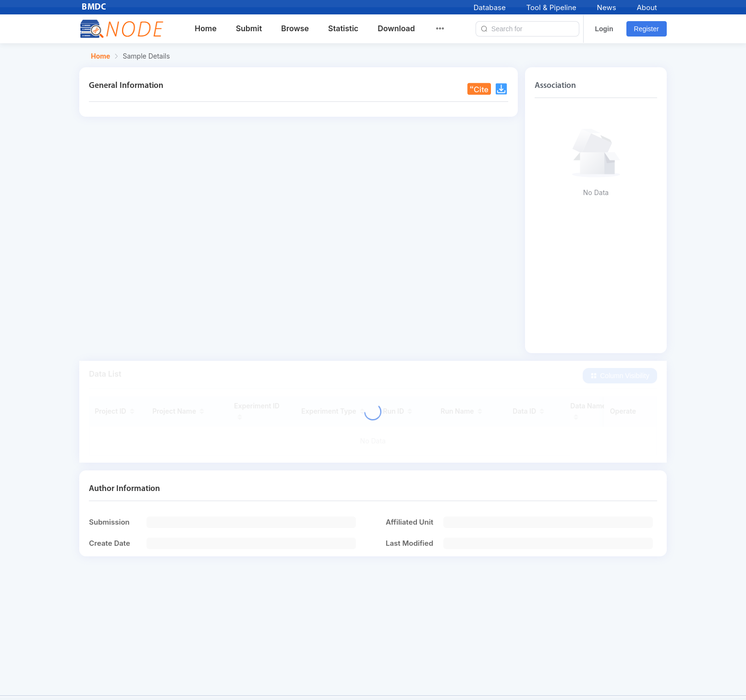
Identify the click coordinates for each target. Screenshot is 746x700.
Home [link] (100, 56)
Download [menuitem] (396, 28)
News (607, 7)
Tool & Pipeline (551, 7)
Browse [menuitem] (295, 28)
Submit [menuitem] (249, 28)
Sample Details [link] (146, 56)
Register (647, 29)
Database (490, 7)
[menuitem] (446, 29)
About (647, 7)
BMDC (94, 7)
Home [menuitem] (206, 28)
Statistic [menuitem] (343, 28)
